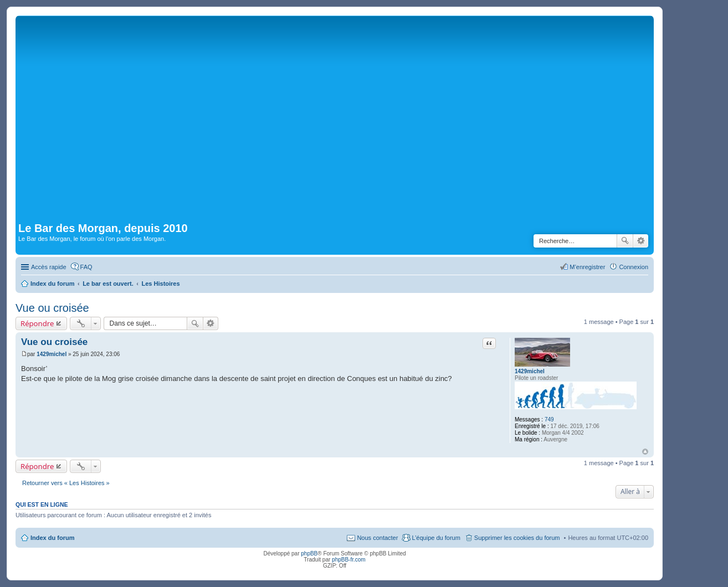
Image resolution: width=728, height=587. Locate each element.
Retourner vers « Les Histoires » (66, 483)
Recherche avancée (641, 241)
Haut (645, 452)
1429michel (530, 371)
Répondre (37, 323)
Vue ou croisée (52, 308)
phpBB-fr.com (349, 560)
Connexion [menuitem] (634, 267)
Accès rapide (49, 267)
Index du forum (52, 538)
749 (549, 419)
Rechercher (625, 241)
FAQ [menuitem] (86, 267)
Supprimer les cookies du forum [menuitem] (517, 538)
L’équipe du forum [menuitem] (436, 538)
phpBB (309, 553)
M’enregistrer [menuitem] (587, 267)
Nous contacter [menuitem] (377, 538)
